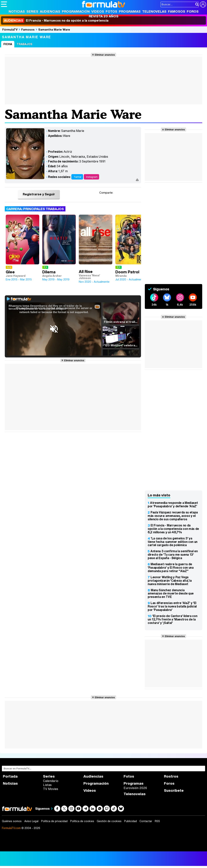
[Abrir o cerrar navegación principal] (4, 4)
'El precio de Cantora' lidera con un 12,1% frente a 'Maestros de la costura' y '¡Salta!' (172, 619)
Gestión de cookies (109, 821)
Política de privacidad (54, 821)
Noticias (17, 11)
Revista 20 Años (104, 16)
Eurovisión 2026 (135, 788)
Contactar (146, 821)
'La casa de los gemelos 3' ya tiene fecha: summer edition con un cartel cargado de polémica (173, 542)
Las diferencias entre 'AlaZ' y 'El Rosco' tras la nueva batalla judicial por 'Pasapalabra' (172, 606)
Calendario (51, 781)
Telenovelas (154, 11)
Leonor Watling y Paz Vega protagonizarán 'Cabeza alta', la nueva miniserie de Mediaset (170, 581)
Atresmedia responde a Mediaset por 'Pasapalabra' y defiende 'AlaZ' (173, 504)
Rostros (171, 776)
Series (32, 11)
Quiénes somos (12, 821)
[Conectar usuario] (203, 4)
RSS (157, 821)
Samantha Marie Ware (54, 29)
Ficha (8, 44)
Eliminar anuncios (105, 55)
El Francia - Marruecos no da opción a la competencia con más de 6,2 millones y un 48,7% (173, 529)
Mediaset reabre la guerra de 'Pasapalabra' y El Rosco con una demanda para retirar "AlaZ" (171, 568)
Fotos (111, 11)
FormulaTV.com (11, 828)
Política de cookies (82, 821)
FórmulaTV (10, 29)
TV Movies (51, 789)
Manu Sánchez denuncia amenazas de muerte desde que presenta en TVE (171, 594)
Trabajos (24, 44)
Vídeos (98, 11)
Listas (47, 785)
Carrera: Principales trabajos (35, 209)
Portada (10, 776)
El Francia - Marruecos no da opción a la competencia (56, 20)
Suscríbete (174, 790)
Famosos (177, 11)
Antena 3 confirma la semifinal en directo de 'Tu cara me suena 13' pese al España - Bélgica (173, 555)
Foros (193, 11)
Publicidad (130, 821)
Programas (130, 11)
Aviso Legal (31, 821)
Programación (76, 11)
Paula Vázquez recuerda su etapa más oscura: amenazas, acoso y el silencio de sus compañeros (173, 516)
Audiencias (50, 11)
